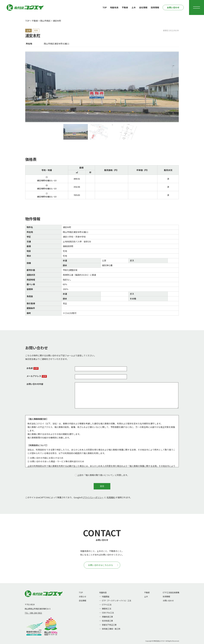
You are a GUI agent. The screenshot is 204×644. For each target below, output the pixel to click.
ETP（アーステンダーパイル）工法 (117, 600)
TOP (105, 7)
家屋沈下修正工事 (109, 625)
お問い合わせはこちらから (103, 565)
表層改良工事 (107, 617)
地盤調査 (106, 596)
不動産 (125, 7)
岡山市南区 (45, 21)
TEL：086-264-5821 (33, 613)
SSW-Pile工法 (108, 613)
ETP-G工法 (107, 605)
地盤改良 (114, 7)
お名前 (30, 368)
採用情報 (155, 7)
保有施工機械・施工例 (111, 629)
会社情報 (143, 7)
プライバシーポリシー (93, 497)
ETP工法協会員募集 (171, 592)
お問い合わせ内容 (35, 384)
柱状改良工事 (107, 621)
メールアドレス (34, 376)
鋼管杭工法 (107, 609)
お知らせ (82, 596)
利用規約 (111, 497)
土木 (134, 7)
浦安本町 (33, 35)
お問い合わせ (173, 7)
